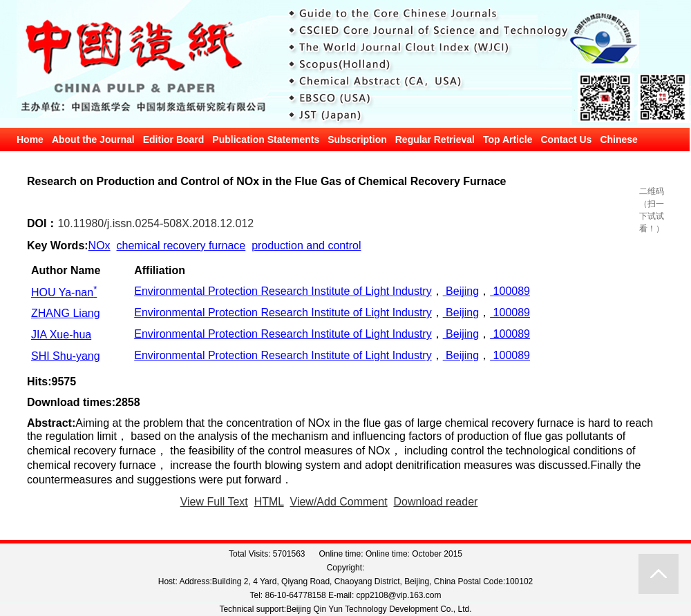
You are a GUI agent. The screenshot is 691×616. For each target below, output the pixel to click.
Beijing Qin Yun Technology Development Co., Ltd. (379, 609)
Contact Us (566, 139)
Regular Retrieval (435, 139)
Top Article (508, 139)
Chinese (618, 139)
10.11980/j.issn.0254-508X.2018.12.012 (155, 223)
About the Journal (93, 139)
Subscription (357, 139)
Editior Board (174, 139)
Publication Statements (266, 139)
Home (30, 139)
